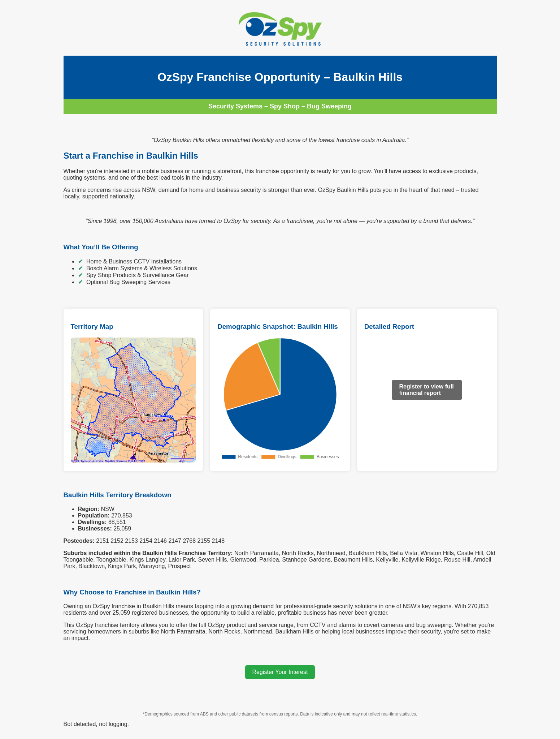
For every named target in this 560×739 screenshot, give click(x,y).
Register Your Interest (280, 672)
